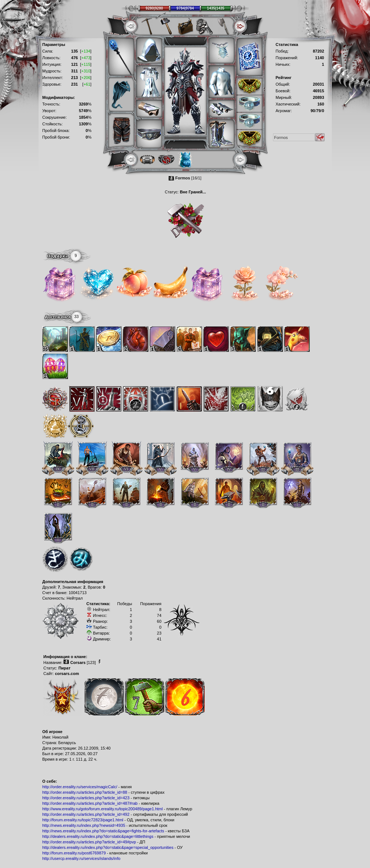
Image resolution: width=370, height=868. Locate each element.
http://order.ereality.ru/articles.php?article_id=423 (86, 798)
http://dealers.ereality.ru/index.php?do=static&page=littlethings (98, 836)
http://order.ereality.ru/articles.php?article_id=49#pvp (89, 842)
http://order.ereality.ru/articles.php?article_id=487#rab (90, 803)
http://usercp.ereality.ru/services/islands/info (81, 858)
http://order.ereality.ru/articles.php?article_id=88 (85, 792)
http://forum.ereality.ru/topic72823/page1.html (83, 820)
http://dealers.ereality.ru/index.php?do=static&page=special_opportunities (108, 847)
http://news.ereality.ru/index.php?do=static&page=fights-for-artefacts (103, 831)
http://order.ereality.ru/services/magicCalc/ (80, 787)
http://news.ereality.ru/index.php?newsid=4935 (84, 825)
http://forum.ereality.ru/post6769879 (74, 853)
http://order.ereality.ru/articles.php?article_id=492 (86, 814)
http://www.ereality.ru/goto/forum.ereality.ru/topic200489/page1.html (103, 809)
